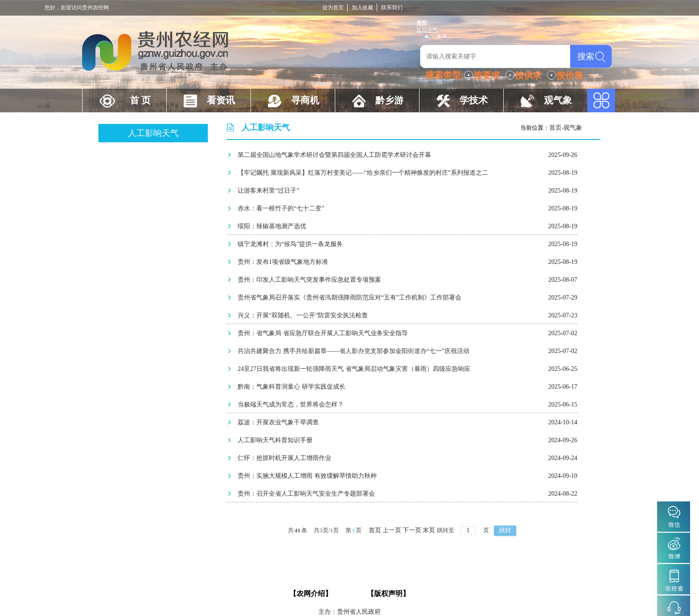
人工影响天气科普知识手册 (275, 440)
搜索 (586, 56)
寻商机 (305, 100)
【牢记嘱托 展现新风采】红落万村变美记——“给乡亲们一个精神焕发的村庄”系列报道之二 (363, 173)
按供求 (528, 75)
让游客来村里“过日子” (268, 191)
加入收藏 (362, 8)
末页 (429, 530)
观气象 (558, 100)
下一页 (412, 530)
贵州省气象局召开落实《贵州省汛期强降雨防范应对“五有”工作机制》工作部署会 (349, 298)
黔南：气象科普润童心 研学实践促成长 (292, 387)
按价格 (570, 75)
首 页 (140, 100)
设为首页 (333, 8)
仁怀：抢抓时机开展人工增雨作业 (284, 458)
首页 (555, 128)
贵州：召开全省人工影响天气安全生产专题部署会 (306, 494)
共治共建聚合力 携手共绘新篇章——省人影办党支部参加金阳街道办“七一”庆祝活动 (354, 351)
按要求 (487, 75)
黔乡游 (389, 100)
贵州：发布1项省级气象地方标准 (283, 262)
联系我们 (392, 8)
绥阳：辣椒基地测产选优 (272, 226)
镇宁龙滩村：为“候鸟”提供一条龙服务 (290, 244)
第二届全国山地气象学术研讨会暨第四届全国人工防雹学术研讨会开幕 (334, 155)
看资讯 (221, 100)
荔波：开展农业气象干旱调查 (278, 422)
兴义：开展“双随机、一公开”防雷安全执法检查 (303, 315)
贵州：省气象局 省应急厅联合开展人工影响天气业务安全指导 (323, 333)
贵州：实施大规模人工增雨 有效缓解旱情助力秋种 (307, 476)
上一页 (392, 530)
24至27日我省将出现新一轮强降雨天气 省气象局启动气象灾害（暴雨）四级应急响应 (354, 369)
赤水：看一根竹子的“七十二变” (281, 208)
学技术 (474, 100)
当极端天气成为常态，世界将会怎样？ (291, 405)
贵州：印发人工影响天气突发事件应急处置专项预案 (309, 280)
